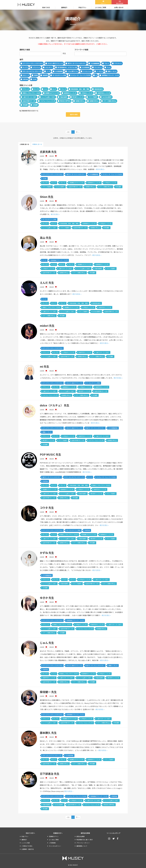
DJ (96, 75)
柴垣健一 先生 (48, 692)
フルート (107, 63)
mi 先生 (44, 366)
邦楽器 (36, 75)
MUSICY (26, 5)
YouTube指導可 (107, 97)
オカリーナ (26, 75)
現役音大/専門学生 (65, 101)
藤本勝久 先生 (48, 733)
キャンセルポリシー (55, 846)
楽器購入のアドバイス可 (52, 93)
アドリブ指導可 (93, 97)
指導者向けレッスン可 (70, 93)
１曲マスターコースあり (30, 97)
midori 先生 (47, 326)
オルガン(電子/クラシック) (55, 63)
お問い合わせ (119, 7)
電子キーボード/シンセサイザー (77, 63)
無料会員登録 (120, 3)
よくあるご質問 (101, 7)
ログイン (103, 3)
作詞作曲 (25, 79)
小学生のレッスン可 (87, 93)
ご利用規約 (52, 843)
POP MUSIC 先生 (50, 454)
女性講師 (35, 105)
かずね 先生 (47, 553)
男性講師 (25, 105)
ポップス (36, 89)
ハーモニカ (100, 71)
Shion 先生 (47, 197)
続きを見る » (101, 169)
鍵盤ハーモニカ (112, 71)
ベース (48, 71)
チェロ (109, 67)
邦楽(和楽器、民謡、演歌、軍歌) (80, 89)
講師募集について (82, 846)
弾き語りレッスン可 (78, 97)
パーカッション (87, 71)
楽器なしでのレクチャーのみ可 (32, 93)
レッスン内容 (26, 843)
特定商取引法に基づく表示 (85, 840)
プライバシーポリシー (83, 843)
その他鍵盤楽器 (95, 63)
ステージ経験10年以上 (110, 101)
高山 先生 (46, 238)
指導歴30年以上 (94, 101)
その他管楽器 (86, 67)
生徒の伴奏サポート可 (29, 101)
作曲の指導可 (64, 97)
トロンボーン (49, 67)
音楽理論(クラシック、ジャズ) (110, 75)
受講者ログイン (54, 836)
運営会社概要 (81, 836)
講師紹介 (64, 7)
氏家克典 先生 (48, 152)
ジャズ (46, 89)
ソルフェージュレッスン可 (48, 101)
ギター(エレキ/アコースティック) (32, 71)
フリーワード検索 (81, 50)
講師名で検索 (25, 50)
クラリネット (118, 63)
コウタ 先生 (47, 508)
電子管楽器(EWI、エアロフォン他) (67, 67)
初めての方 (46, 7)
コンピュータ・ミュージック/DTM (81, 75)
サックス (25, 67)
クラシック (26, 89)
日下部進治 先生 (50, 774)
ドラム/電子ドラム (73, 71)
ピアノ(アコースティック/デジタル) (33, 63)
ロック (54, 89)
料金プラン (82, 7)
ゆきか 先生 (47, 598)
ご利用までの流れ (27, 846)
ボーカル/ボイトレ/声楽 (59, 75)
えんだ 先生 (47, 283)
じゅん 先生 (47, 643)
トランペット (36, 67)
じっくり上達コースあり (48, 97)
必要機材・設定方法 (28, 849)
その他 (35, 79)
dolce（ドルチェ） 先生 (55, 405)
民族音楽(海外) (99, 89)
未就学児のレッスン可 (104, 93)
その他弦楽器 (59, 71)
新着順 (37, 144)
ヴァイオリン (98, 67)
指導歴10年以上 (80, 101)
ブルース (64, 89)
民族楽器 (45, 75)
